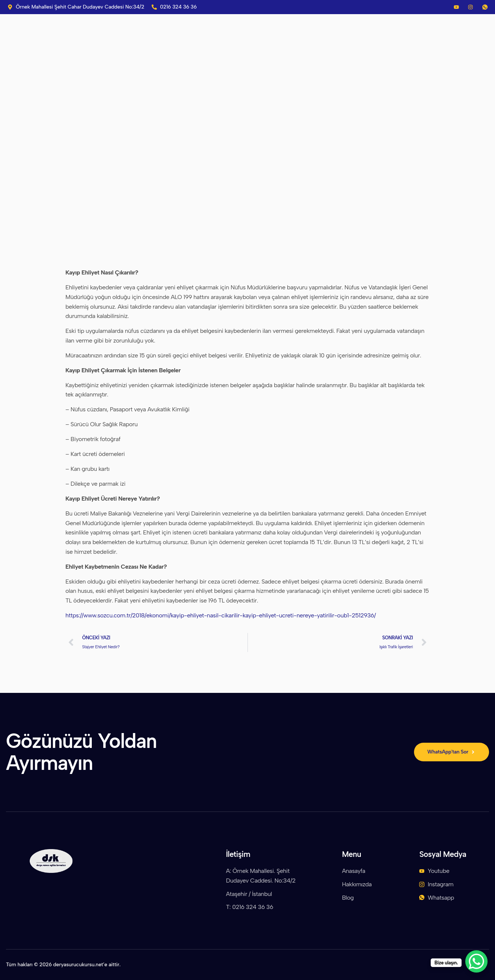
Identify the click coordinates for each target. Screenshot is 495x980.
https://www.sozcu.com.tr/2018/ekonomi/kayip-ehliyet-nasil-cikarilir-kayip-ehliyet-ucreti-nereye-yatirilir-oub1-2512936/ (221, 615)
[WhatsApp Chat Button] (476, 961)
